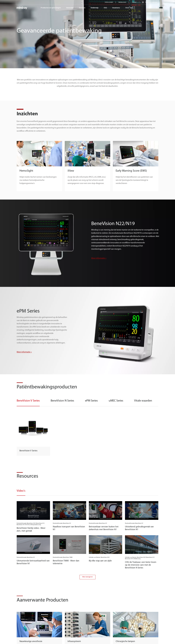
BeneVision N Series (62, 401)
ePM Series (91, 401)
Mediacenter (122, 2)
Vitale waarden (143, 401)
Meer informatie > (99, 258)
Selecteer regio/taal (151, 2)
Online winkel (109, 2)
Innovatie (70, 8)
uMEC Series (116, 401)
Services (82, 8)
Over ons (129, 8)
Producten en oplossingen (51, 8)
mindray (22, 8)
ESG (105, 8)
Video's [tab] (21, 491)
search (150, 7)
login (158, 7)
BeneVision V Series (28, 401)
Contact (134, 2)
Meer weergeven (87, 577)
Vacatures (116, 8)
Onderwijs (95, 8)
